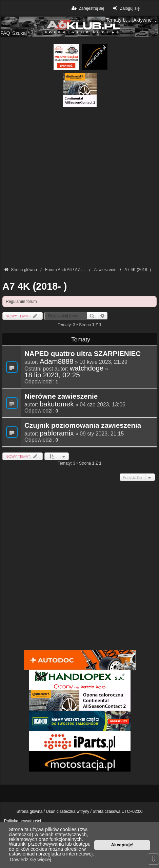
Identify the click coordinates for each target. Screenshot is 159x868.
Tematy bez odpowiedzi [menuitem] (119, 20)
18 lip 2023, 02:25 (52, 375)
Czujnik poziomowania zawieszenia (83, 426)
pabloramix (57, 433)
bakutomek (57, 404)
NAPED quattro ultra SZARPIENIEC (83, 354)
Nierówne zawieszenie (61, 397)
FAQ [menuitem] (5, 33)
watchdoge (87, 368)
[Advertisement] (79, 186)
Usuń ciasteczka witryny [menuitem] (67, 811)
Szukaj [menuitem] (19, 33)
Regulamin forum (21, 302)
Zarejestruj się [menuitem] (87, 8)
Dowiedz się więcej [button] (31, 860)
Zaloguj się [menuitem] (126, 8)
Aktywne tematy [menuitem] (146, 20)
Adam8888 (57, 361)
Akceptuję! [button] (122, 845)
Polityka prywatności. (23, 821)
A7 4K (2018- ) (35, 286)
